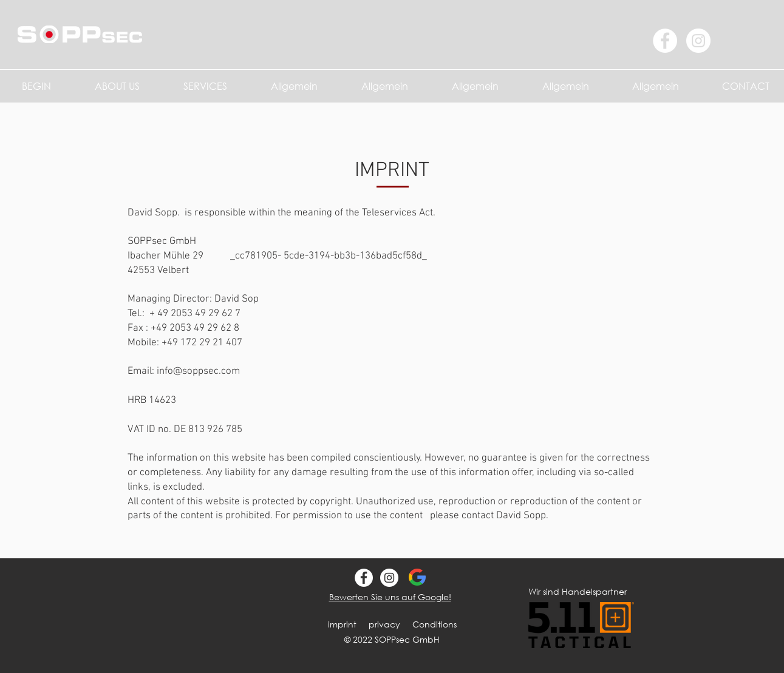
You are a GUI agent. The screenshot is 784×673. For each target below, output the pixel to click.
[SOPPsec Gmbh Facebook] (364, 578)
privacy (384, 624)
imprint (342, 624)
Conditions (435, 624)
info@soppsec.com (198, 371)
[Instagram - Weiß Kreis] (698, 41)
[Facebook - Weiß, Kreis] (665, 41)
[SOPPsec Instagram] (389, 578)
